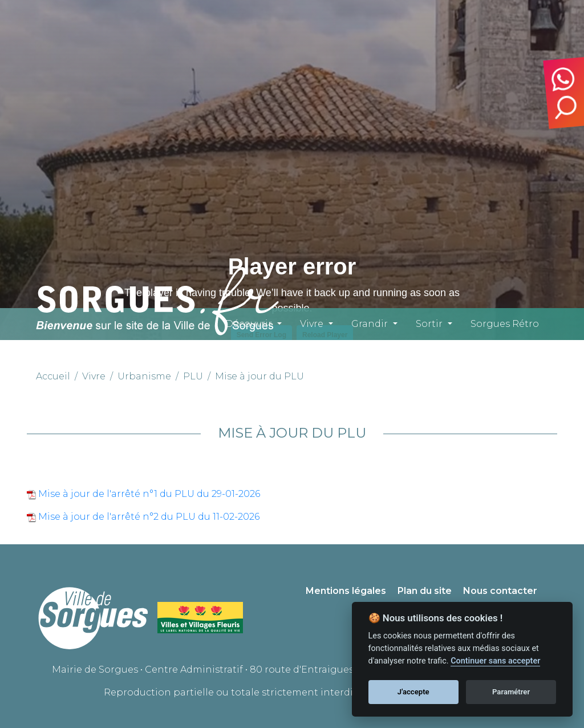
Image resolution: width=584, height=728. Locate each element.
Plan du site (425, 591)
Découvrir (249, 324)
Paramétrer (511, 692)
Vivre (312, 324)
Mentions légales (346, 591)
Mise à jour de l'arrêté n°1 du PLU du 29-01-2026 (148, 494)
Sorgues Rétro (505, 324)
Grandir (370, 324)
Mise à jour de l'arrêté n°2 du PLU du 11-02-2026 (148, 517)
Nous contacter (500, 591)
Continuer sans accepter (495, 661)
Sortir (429, 324)
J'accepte (413, 692)
